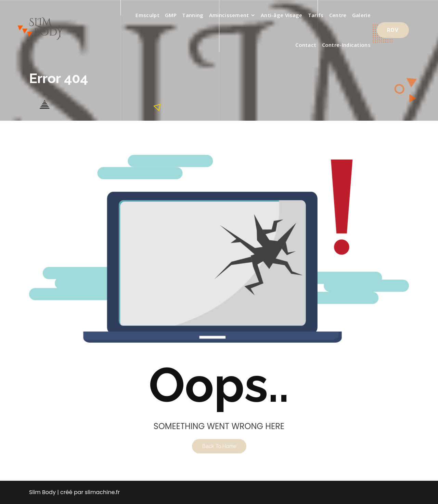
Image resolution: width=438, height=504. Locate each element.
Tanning (193, 15)
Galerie (361, 15)
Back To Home (219, 446)
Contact (306, 45)
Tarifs (316, 15)
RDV (393, 30)
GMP (171, 15)
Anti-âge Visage (282, 15)
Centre (338, 15)
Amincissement (229, 15)
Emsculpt (147, 15)
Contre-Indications (346, 45)
